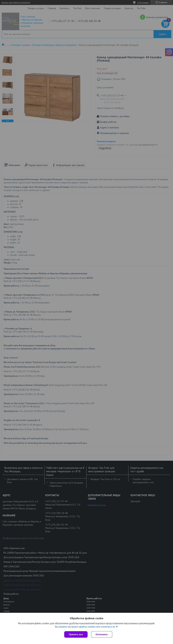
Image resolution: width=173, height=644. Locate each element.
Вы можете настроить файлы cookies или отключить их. (85, 627)
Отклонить (102, 634)
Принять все (76, 634)
